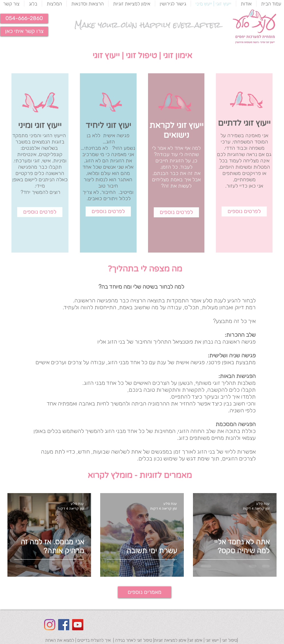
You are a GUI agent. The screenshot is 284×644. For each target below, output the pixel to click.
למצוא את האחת (60, 640)
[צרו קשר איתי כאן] (24, 31)
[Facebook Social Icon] (64, 625)
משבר (22, 142)
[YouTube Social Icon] (78, 625)
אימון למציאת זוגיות (170, 640)
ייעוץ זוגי (106, 56)
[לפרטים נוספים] (40, 212)
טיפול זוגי (141, 56)
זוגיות (175, 161)
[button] (24, 18)
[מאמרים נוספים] (145, 592)
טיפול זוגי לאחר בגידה (134, 640)
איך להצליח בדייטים (94, 640)
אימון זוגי (176, 56)
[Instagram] (50, 625)
